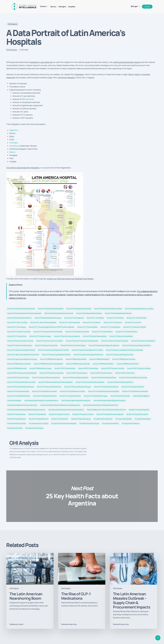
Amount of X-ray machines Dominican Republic (104, 391)
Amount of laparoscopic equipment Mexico (56, 355)
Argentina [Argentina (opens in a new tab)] (11, 78)
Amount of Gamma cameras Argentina (67, 336)
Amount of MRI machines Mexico (103, 364)
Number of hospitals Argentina (139, 410)
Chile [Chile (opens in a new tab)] (50, 78)
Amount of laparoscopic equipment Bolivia (136, 345)
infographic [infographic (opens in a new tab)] (79, 74)
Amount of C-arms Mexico (92, 322)
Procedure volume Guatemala (89, 423)
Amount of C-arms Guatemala (70, 322)
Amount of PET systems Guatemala (52, 373)
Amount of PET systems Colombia (113, 368)
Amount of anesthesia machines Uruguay (48, 318)
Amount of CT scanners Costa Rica (19, 332)
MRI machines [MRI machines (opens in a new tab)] (28, 99)
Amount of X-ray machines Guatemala (135, 391)
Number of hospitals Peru (60, 419)
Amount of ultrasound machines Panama (21, 387)
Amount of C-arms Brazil (115, 318)
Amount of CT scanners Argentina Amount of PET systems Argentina (51, 327)
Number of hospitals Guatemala (137, 414)
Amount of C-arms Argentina (74, 318)
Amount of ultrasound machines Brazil (104, 378)
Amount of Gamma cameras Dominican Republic (82, 341)
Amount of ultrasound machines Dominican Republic (56, 382)
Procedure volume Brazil (143, 419)
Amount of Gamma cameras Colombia (20, 341)
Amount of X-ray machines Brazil (18, 391)
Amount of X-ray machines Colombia (44, 391)
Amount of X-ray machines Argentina (106, 387)
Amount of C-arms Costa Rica (17, 322)
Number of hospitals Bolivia (16, 414)
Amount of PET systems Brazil (88, 368)
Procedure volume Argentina (103, 419)
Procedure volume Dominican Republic (64, 423)
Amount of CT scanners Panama (126, 332)
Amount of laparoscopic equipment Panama (88, 355)
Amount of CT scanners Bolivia (87, 327)
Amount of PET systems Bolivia (65, 368)
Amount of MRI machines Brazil (99, 359)
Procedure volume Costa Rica (39, 423)
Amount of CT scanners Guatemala (77, 332)
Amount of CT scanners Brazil (110, 327)
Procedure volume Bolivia (124, 419)
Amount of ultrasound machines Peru (49, 387)
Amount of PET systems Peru (125, 373)
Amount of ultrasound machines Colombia (133, 378)
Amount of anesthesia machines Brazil (79, 309)
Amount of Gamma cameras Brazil (121, 336)
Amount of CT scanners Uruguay (40, 336)
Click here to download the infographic (23, 168)
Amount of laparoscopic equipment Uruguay (22, 359)
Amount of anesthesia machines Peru (19, 318)
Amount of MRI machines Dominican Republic (48, 364)
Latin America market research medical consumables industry (60, 405)
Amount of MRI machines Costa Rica (19, 364)
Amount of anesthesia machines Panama (118, 313)
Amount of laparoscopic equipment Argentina (104, 345)
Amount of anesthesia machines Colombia (108, 309)
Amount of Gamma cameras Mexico (143, 341)
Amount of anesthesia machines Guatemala (59, 313)
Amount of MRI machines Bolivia (76, 359)
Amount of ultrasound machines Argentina (46, 378)
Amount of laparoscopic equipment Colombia (53, 350)
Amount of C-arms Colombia (136, 318)
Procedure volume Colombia (17, 423)
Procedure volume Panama (131, 423)
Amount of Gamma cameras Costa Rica (50, 341)
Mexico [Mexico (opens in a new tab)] (138, 74)
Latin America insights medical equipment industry (110, 400)
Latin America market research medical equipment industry (26, 410)
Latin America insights (14, 400)
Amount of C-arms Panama (113, 322)
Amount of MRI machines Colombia (124, 359)
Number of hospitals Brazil (37, 414)
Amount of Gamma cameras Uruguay (73, 345)
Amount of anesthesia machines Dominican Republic (24, 313)
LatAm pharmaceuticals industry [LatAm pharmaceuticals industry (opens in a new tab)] (127, 62)
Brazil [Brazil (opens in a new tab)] (131, 74)
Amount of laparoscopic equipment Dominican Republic (125, 350)
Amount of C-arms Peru (133, 322)
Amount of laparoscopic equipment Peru (120, 355)
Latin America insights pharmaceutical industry (22, 405)
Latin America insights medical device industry (76, 400)
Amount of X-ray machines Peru (70, 396)
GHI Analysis (12, 24)
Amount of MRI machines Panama (128, 364)
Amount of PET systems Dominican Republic (22, 373)
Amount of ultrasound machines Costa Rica (21, 382)
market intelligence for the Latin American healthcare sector (106, 410)
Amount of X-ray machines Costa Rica (72, 391)
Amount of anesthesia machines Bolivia (51, 309)
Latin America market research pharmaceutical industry (66, 410)
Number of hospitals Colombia (59, 414)
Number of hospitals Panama (39, 419)
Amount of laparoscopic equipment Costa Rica (87, 350)
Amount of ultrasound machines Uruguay (78, 387)
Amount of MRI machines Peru (17, 368)
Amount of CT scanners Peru (17, 336)
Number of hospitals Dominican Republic (110, 414)
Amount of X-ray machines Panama (45, 396)
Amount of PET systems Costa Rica (139, 368)
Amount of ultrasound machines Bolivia (76, 378)
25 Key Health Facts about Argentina (82, 496)
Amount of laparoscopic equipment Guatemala (23, 355)
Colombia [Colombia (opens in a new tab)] (146, 74)
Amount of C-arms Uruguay (17, 327)
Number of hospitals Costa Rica (83, 414)
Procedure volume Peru (15, 428)
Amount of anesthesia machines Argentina (21, 309)
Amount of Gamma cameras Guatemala (115, 341)
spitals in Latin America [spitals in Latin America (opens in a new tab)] (42, 62)
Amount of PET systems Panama (101, 373)
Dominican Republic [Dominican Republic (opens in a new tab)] (66, 78)
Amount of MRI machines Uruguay (41, 368)
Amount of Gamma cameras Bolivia (95, 336)
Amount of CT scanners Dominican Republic (48, 332)
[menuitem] (135, 7)
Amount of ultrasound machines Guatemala (90, 382)
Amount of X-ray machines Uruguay (96, 396)
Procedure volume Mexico (110, 423)
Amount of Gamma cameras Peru (46, 345)
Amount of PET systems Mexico (77, 373)
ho (31, 62)
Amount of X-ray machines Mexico (19, 396)
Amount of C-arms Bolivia (95, 318)
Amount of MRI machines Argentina (51, 359)
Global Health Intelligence (141, 396)
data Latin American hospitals (120, 396)
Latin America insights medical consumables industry (41, 400)
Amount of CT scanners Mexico (102, 332)
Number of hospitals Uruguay (81, 419)
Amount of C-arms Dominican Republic (43, 322)
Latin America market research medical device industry (101, 405)
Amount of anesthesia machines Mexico (89, 313)
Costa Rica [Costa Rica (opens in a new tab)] (14, 146)
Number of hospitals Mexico (17, 419)
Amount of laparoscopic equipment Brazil (21, 350)
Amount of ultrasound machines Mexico (120, 382)
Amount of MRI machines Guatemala (78, 364)
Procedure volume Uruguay (34, 428)
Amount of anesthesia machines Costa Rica (139, 309)
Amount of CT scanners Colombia (134, 327)
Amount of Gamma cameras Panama (20, 345)
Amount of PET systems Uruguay (18, 378)
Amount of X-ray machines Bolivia (133, 387)
